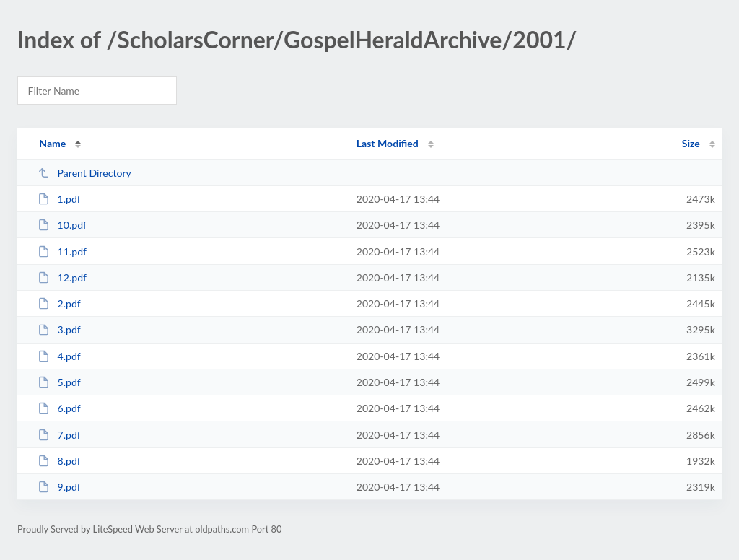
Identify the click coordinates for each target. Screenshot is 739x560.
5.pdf (59, 382)
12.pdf (62, 277)
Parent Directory (84, 173)
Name (52, 143)
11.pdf (62, 251)
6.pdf (59, 408)
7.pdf (59, 435)
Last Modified (388, 143)
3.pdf (59, 329)
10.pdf (62, 225)
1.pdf (59, 199)
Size (691, 143)
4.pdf (59, 356)
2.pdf (59, 303)
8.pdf (59, 461)
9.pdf (59, 487)
